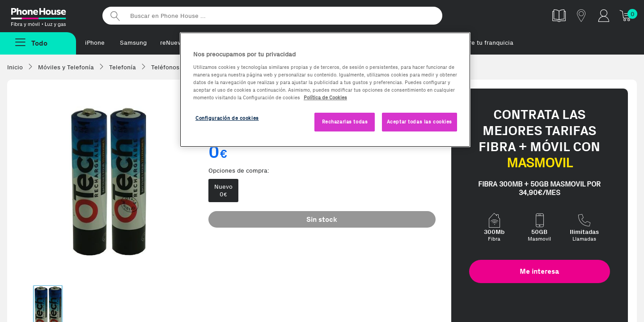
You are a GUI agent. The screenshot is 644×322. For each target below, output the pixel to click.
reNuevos (174, 43)
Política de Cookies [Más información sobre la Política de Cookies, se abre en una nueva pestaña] (325, 97)
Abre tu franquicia (487, 43)
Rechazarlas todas (345, 122)
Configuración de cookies (227, 118)
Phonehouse (49, 15)
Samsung (133, 43)
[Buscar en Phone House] (272, 16)
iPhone (95, 43)
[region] (325, 90)
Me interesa (539, 271)
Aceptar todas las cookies (419, 122)
